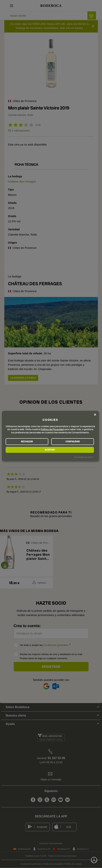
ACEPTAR (50, 450)
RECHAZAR (27, 442)
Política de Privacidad (52, 430)
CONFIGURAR (73, 442)
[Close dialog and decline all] (95, 414)
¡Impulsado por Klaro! (84, 457)
